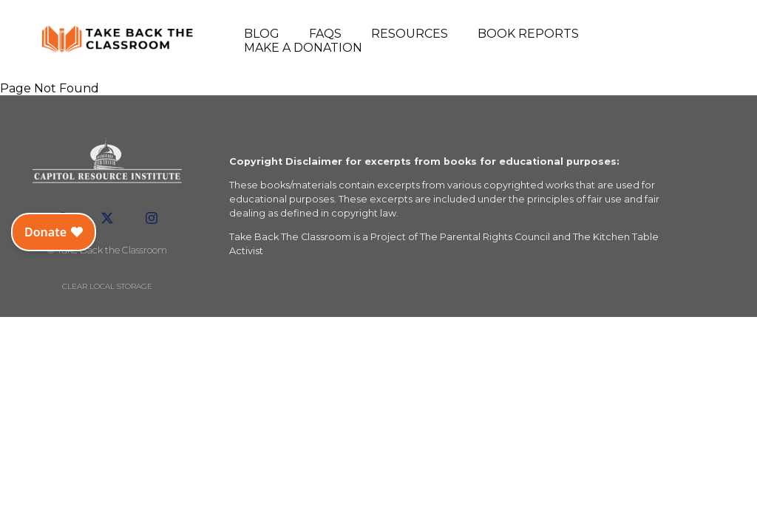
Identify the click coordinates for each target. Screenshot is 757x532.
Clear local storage (107, 286)
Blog (262, 34)
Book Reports (528, 34)
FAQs (325, 34)
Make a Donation (303, 48)
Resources (410, 34)
